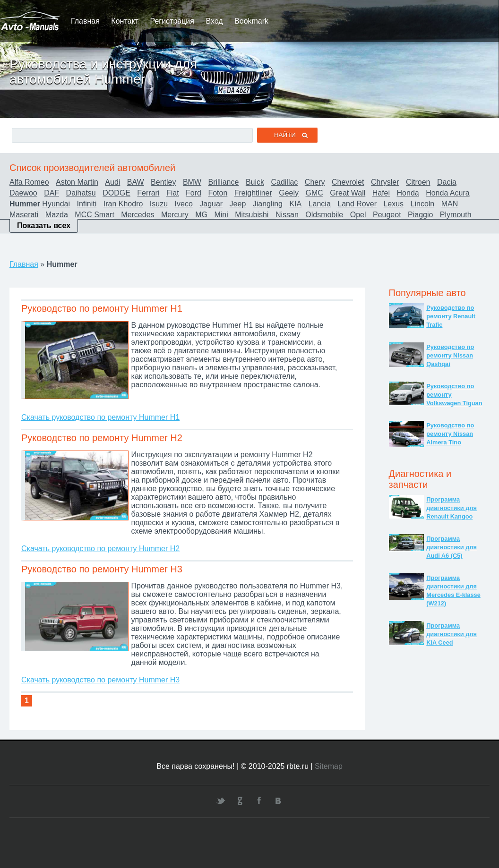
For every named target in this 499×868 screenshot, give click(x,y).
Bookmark (251, 21)
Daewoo (23, 193)
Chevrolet (348, 182)
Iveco (184, 204)
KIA (295, 204)
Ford (194, 193)
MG (201, 215)
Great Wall (348, 193)
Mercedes (138, 215)
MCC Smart (95, 215)
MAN (450, 204)
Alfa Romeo (29, 182)
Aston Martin (77, 182)
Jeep (238, 204)
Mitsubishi (252, 215)
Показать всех (44, 226)
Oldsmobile (324, 215)
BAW (136, 182)
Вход (214, 21)
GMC (314, 193)
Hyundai (56, 204)
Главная (85, 21)
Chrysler (385, 182)
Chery (315, 182)
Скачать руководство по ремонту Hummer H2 (100, 549)
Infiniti (87, 204)
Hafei (381, 193)
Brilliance (224, 182)
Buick (255, 182)
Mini (221, 215)
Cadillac (284, 182)
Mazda (57, 215)
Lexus (393, 204)
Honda (408, 193)
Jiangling (268, 204)
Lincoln (423, 204)
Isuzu (159, 204)
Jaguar (211, 204)
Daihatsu (81, 193)
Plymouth (456, 215)
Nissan (287, 215)
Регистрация (172, 21)
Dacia (447, 182)
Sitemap (329, 766)
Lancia (320, 204)
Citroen (418, 182)
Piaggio (420, 215)
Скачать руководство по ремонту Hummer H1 (100, 417)
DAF (52, 193)
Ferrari (148, 193)
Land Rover (357, 204)
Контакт (125, 21)
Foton (218, 193)
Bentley (163, 182)
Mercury (175, 215)
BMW (192, 182)
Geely (289, 193)
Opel (358, 215)
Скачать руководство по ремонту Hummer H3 (100, 680)
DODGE (116, 193)
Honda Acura (448, 193)
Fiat (173, 193)
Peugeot (387, 215)
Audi (112, 182)
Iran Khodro (123, 204)
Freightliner (253, 193)
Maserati (24, 215)
